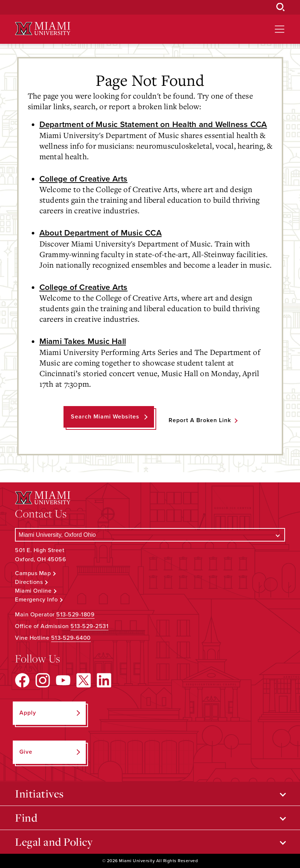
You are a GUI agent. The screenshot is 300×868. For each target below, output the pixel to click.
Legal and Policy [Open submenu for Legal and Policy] (54, 842)
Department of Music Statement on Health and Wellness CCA (153, 124)
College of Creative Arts (84, 179)
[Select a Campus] (150, 535)
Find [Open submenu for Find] (26, 818)
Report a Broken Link (200, 420)
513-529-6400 (71, 638)
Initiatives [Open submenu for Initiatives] (39, 794)
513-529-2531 (89, 626)
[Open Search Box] (281, 7)
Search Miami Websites (105, 417)
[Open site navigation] (280, 29)
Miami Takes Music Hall (83, 341)
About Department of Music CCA (101, 233)
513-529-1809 (75, 615)
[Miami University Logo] (43, 29)
